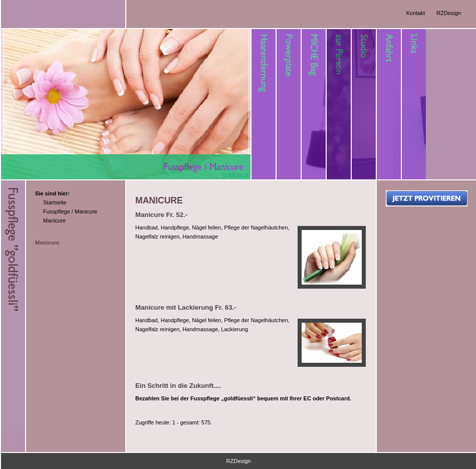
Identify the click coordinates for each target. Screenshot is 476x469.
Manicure (54, 220)
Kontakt (416, 13)
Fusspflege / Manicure (70, 211)
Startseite (55, 202)
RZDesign (449, 13)
